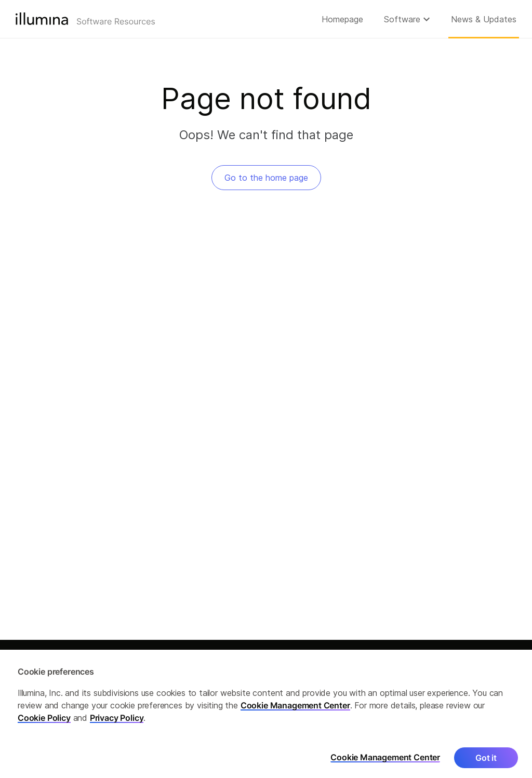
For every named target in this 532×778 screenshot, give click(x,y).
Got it (486, 762)
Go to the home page (266, 178)
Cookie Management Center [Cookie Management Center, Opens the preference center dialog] (385, 762)
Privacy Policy (117, 722)
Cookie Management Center (295, 710)
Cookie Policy (44, 722)
